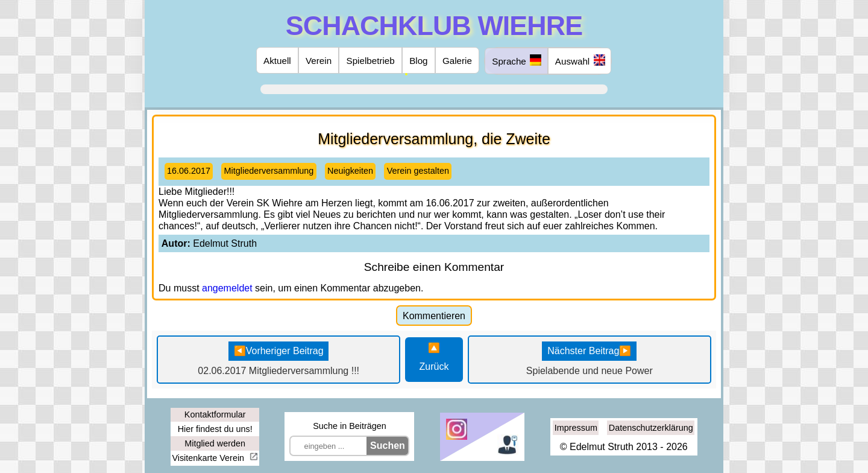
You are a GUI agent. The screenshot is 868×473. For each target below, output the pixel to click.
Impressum (576, 428)
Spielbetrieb (371, 61)
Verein (319, 61)
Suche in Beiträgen (350, 426)
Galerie (457, 61)
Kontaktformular (215, 414)
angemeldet (227, 288)
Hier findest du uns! (215, 429)
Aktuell (277, 61)
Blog (418, 61)
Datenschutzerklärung (651, 428)
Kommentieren (434, 316)
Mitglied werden (215, 443)
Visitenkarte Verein (209, 458)
